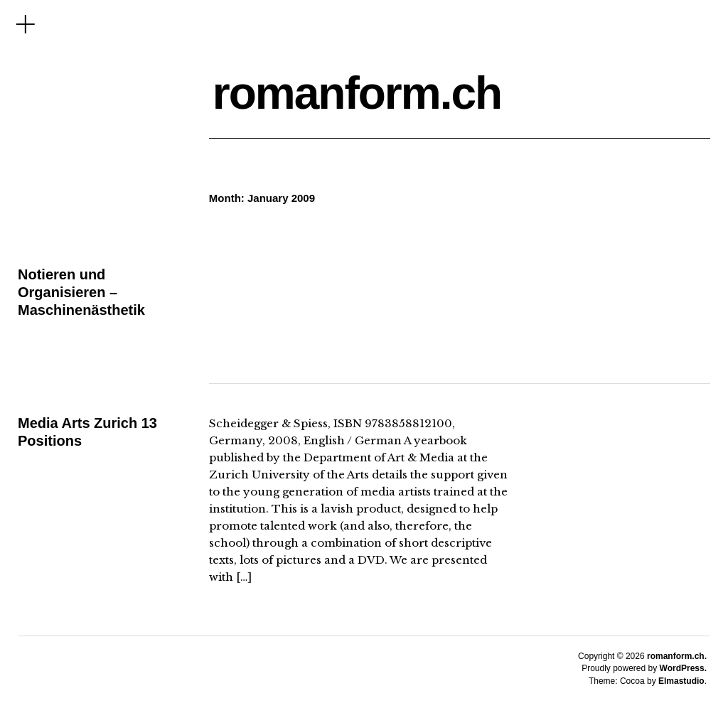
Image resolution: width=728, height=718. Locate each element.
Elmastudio (681, 681)
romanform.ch (357, 93)
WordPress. (683, 668)
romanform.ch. (677, 656)
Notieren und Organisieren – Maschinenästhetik (81, 292)
